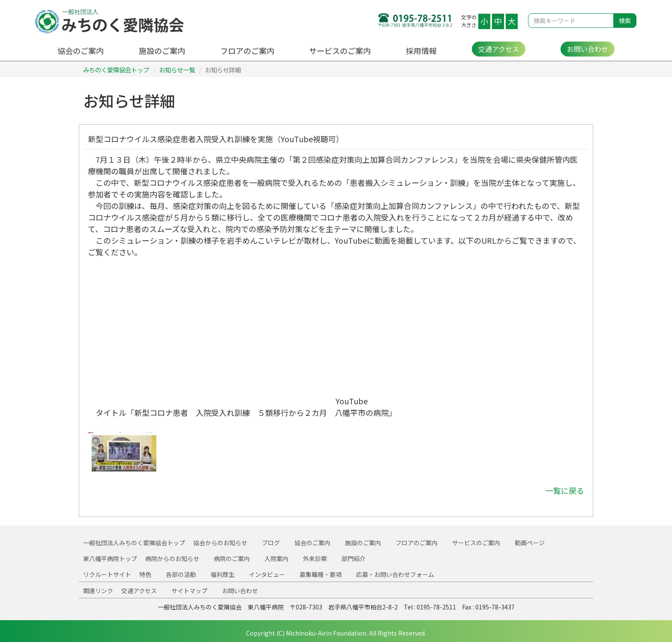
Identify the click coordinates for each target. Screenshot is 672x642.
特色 (145, 574)
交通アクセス (499, 49)
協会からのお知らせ (220, 543)
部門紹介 (354, 558)
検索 (625, 21)
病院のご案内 (232, 558)
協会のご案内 (81, 51)
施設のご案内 (162, 51)
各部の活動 (181, 574)
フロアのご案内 (247, 51)
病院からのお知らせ (172, 558)
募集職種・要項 (321, 574)
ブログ (271, 543)
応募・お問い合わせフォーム (395, 574)
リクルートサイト (107, 574)
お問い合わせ (588, 49)
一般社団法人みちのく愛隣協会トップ (134, 543)
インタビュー (267, 574)
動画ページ (530, 543)
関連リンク (98, 591)
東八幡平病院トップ (110, 558)
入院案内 (276, 558)
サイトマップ (189, 591)
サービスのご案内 (340, 51)
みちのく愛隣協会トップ (116, 70)
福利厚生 (222, 574)
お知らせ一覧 (177, 70)
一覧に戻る (565, 490)
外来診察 (315, 558)
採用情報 (421, 51)
